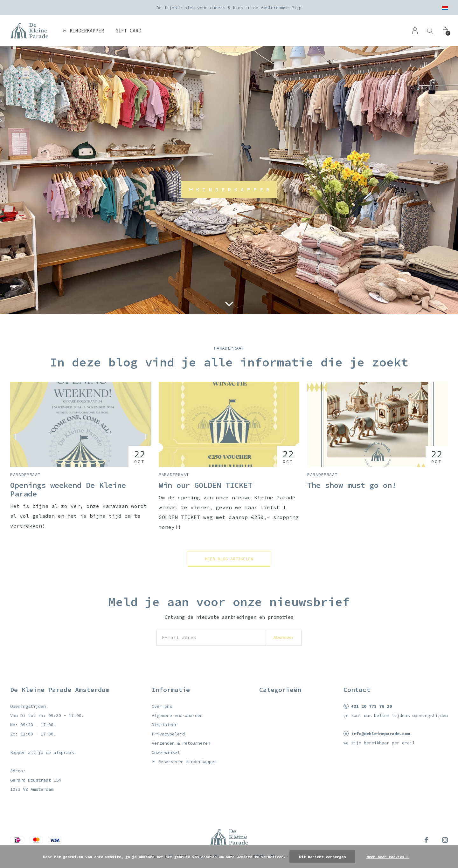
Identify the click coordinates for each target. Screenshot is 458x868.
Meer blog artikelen (229, 559)
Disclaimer (164, 725)
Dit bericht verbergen (322, 857)
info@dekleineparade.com (380, 734)
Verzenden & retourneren (181, 743)
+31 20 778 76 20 (371, 706)
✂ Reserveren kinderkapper (184, 762)
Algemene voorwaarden (177, 715)
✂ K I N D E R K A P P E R (229, 189)
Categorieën (280, 690)
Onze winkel (166, 752)
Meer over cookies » (388, 857)
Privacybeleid (168, 734)
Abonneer (284, 637)
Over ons (162, 706)
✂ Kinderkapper (83, 31)
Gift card (128, 31)
